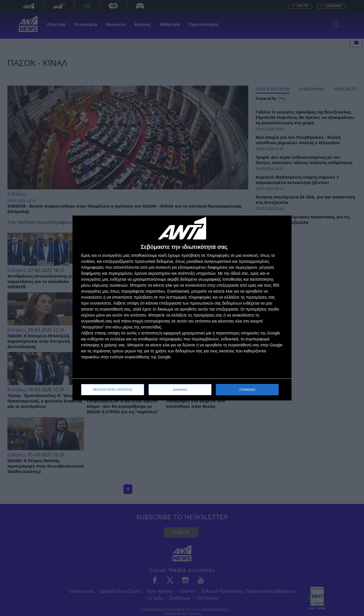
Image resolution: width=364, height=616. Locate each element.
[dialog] (182, 308)
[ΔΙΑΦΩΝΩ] (281, 226)
